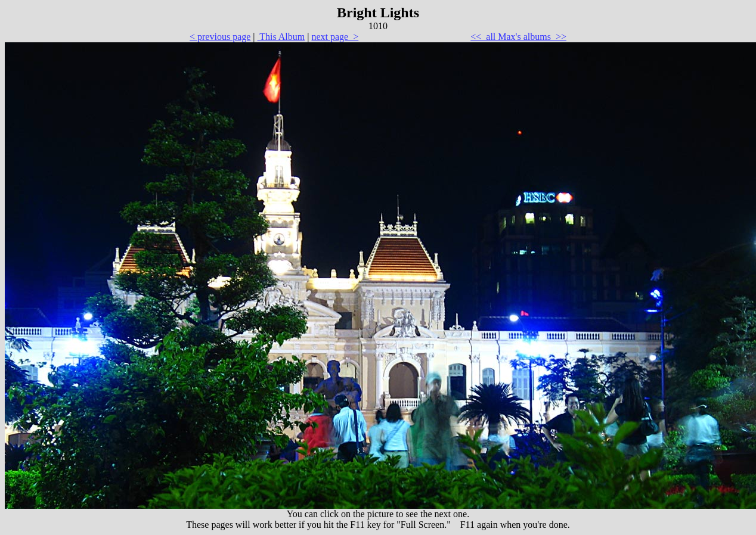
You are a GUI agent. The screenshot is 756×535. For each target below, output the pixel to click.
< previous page (220, 37)
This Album (281, 37)
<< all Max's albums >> (518, 37)
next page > (335, 37)
